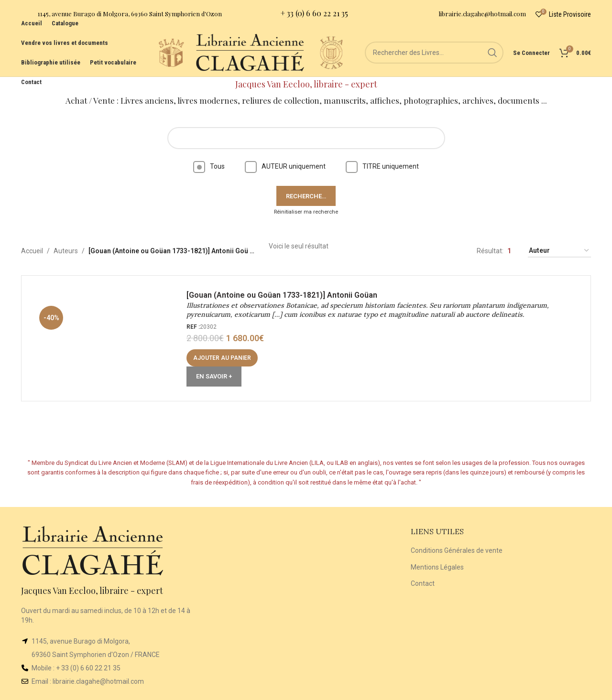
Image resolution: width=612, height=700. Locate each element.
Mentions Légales (437, 567)
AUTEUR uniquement (285, 166)
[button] (222, 358)
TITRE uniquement (382, 166)
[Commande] (559, 251)
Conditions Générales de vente (457, 550)
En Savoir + (214, 376)
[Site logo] (171, 52)
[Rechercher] (434, 53)
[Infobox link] (121, 15)
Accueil (32, 251)
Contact (423, 583)
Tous (209, 166)
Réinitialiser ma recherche (306, 212)
